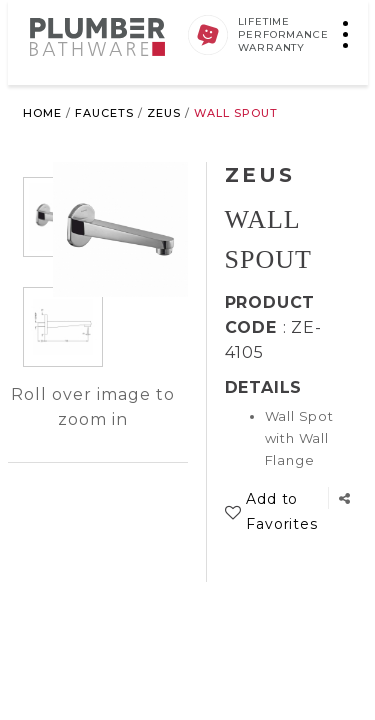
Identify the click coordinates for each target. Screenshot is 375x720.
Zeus (164, 113)
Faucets (104, 113)
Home (42, 113)
